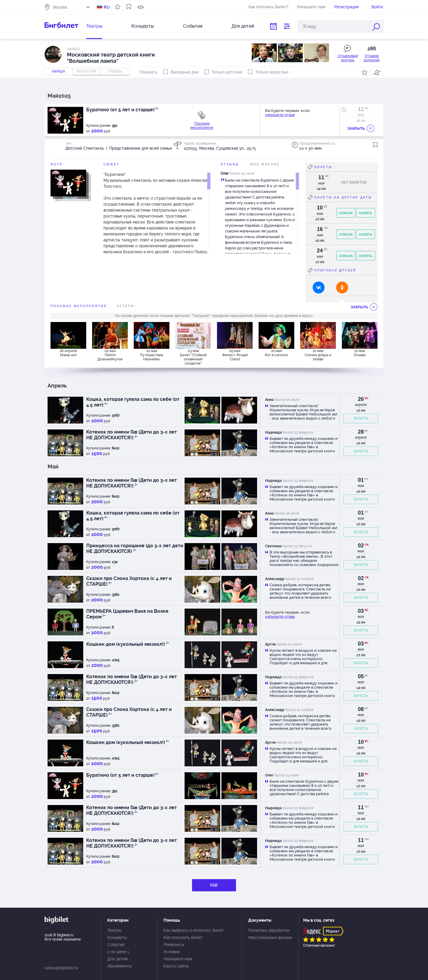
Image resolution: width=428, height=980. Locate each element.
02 (361, 546)
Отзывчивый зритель (348, 58)
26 (361, 399)
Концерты (143, 26)
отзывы (115, 71)
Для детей (243, 26)
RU (107, 7)
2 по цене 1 (118, 952)
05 (361, 676)
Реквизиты (174, 945)
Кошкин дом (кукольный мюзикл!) (128, 644)
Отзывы (230, 164)
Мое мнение (265, 164)
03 (361, 611)
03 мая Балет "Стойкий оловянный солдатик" (193, 357)
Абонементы (119, 966)
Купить (366, 213)
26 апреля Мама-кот (68, 353)
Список (346, 213)
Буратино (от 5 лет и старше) (122, 110)
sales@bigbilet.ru (61, 968)
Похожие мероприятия (202, 126)
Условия (171, 952)
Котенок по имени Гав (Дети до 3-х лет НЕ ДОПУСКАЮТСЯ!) (132, 435)
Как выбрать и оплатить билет (194, 930)
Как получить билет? (268, 7)
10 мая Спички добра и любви (318, 355)
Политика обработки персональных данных (270, 934)
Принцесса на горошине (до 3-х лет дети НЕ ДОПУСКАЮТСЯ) (135, 548)
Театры (94, 26)
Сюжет (111, 164)
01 (361, 480)
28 (361, 432)
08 (361, 709)
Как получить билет (183, 937)
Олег (225, 174)
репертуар (86, 71)
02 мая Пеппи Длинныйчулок (110, 355)
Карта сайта (176, 966)
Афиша (58, 71)
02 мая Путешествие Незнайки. (152, 355)
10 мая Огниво (360, 353)
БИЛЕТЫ (361, 418)
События (193, 26)
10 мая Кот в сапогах (276, 353)
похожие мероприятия (79, 306)
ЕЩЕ (214, 885)
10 (361, 742)
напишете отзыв (280, 115)
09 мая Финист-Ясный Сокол (235, 355)
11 (361, 109)
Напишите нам (311, 7)
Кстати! (126, 306)
